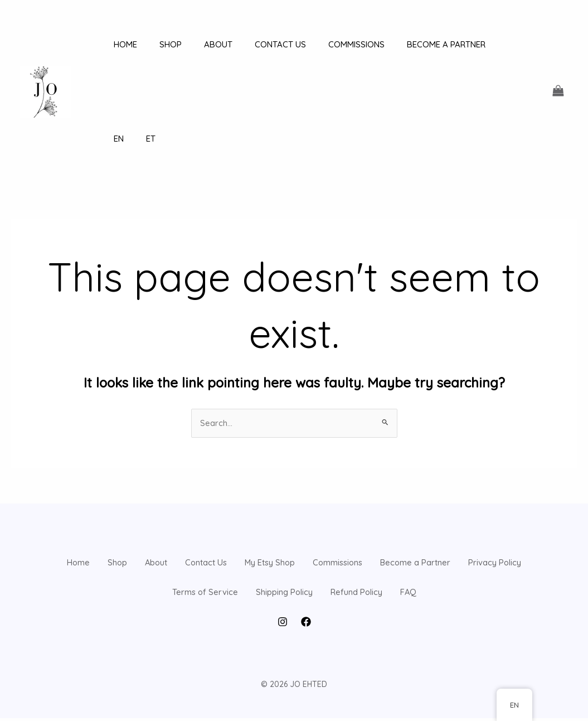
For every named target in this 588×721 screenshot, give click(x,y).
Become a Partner (101, 533)
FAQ (294, 584)
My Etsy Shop (379, 481)
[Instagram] (283, 625)
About (222, 481)
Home (105, 481)
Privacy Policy (203, 533)
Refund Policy (496, 533)
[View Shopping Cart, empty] (558, 44)
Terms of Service (301, 533)
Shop (163, 481)
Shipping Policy (401, 533)
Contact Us (293, 481)
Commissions (469, 481)
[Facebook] (306, 625)
